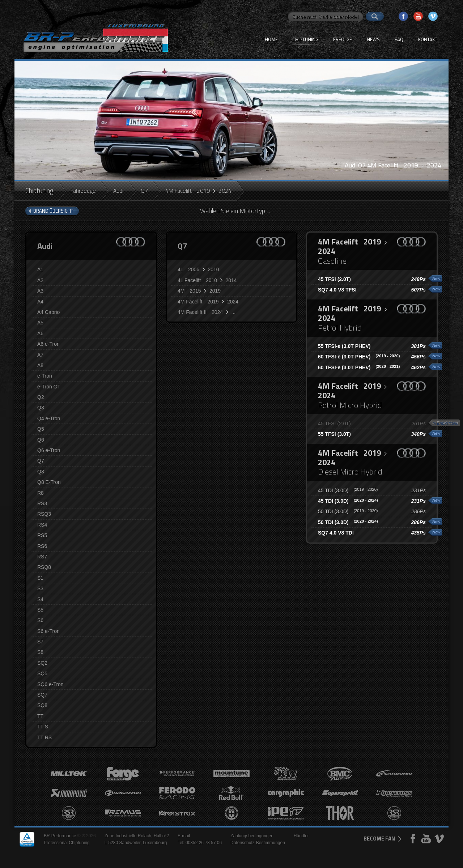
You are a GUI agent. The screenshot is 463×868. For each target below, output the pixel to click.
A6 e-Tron (48, 344)
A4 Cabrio (48, 312)
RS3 (42, 503)
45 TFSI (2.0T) (334, 279)
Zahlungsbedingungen (252, 836)
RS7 (42, 557)
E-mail (184, 836)
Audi (118, 191)
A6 (40, 333)
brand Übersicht (53, 211)
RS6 (42, 546)
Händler (301, 836)
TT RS (44, 737)
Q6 (41, 440)
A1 (40, 269)
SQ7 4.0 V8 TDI (336, 533)
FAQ (399, 39)
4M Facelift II (207, 312)
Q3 (41, 408)
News (373, 39)
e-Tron (45, 376)
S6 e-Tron (48, 631)
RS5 (42, 535)
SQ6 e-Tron (50, 684)
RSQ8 (44, 567)
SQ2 (42, 663)
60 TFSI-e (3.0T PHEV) (359, 357)
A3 (40, 291)
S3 (40, 588)
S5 (40, 610)
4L (198, 269)
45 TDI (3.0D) (348, 490)
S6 (40, 620)
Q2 (41, 397)
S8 (40, 652)
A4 (40, 302)
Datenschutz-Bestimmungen (258, 843)
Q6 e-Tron (49, 450)
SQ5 (42, 673)
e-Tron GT (49, 387)
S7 (40, 642)
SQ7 (42, 695)
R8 (41, 493)
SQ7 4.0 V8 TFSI (337, 290)
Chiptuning (305, 39)
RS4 (42, 525)
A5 (40, 323)
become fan (379, 839)
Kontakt (428, 39)
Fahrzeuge (83, 191)
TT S (43, 727)
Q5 (41, 429)
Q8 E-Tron (49, 482)
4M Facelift (208, 302)
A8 (40, 365)
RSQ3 (44, 514)
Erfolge (343, 39)
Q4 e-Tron (49, 418)
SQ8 (42, 705)
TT (40, 716)
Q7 (144, 191)
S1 (40, 578)
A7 (40, 355)
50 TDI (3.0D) (348, 511)
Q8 (41, 472)
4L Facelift (207, 280)
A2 (40, 280)
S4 (40, 599)
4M (199, 291)
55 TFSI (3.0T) (334, 434)
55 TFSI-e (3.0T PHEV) (344, 346)
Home (271, 39)
